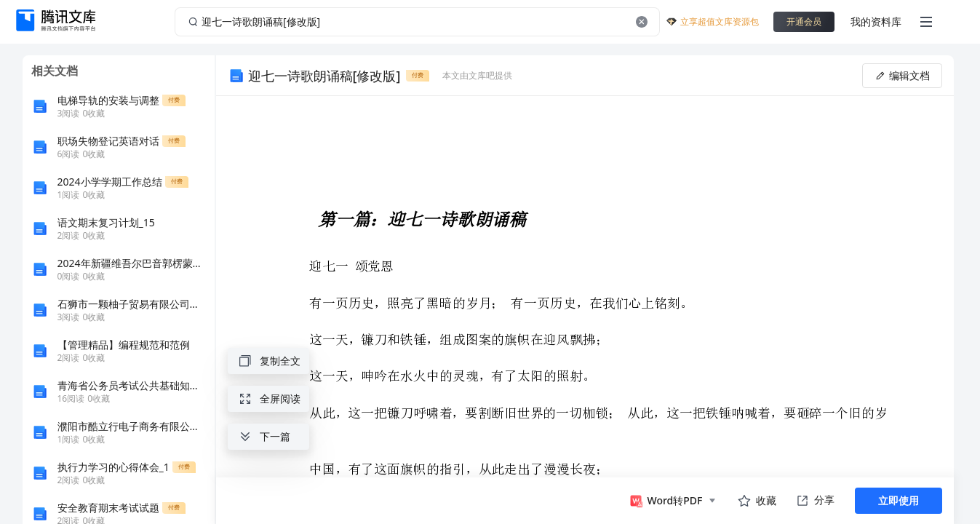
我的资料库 (876, 21)
